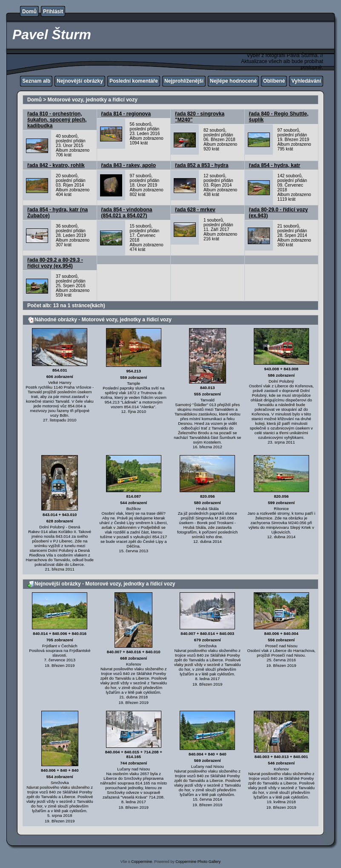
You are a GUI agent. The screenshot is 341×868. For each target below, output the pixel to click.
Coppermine (142, 862)
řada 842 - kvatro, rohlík (56, 165)
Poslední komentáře (134, 81)
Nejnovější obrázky (80, 81)
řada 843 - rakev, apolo (129, 165)
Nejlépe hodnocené (233, 81)
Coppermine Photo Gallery (198, 862)
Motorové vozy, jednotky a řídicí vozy (93, 100)
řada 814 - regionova (126, 114)
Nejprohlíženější (184, 81)
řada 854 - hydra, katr (275, 165)
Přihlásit (53, 12)
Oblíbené (274, 81)
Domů (29, 12)
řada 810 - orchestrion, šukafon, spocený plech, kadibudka (57, 120)
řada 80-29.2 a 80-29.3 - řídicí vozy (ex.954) (55, 263)
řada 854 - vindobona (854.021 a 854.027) (127, 213)
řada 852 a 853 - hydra (202, 165)
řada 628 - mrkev (195, 210)
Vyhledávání (306, 81)
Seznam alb (36, 81)
